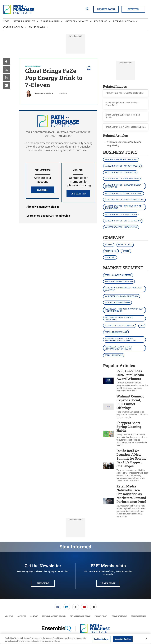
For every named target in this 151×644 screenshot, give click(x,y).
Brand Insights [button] (50, 21)
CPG (142, 326)
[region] (75, 639)
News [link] (6, 21)
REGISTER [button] (43, 190)
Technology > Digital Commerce (120, 326)
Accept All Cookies (123, 639)
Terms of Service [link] (119, 616)
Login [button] (43, 207)
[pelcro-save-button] (88, 68)
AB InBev (109, 245)
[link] (6, 61)
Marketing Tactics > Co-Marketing (121, 215)
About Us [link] (9, 616)
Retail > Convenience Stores (118, 275)
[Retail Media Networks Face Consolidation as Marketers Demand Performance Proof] (108, 501)
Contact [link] (34, 616)
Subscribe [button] (43, 583)
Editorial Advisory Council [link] (54, 616)
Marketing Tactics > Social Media (120, 172)
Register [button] (133, 9)
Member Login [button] (106, 9)
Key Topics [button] (101, 21)
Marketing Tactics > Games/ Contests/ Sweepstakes (123, 186)
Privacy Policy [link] (101, 616)
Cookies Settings (138, 616)
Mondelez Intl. (125, 245)
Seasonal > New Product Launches (121, 160)
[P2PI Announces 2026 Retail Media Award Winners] (108, 381)
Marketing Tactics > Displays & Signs (122, 179)
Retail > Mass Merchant (116, 332)
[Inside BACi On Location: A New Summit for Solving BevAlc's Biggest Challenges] (108, 465)
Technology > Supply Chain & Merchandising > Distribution (118, 348)
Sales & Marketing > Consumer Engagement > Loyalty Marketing (120, 339)
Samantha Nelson (44, 93)
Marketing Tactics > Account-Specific (122, 166)
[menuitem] (8, 21)
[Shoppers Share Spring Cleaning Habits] (108, 434)
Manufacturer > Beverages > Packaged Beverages (123, 289)
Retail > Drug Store (114, 355)
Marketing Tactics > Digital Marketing (123, 221)
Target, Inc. (110, 257)
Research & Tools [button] (124, 21)
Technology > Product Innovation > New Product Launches (124, 310)
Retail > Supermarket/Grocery (119, 282)
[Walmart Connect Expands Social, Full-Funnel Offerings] (108, 406)
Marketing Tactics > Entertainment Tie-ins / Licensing (123, 207)
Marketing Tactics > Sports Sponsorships (124, 200)
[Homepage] (19, 9)
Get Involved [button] (37, 27)
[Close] (146, 639)
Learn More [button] (108, 583)
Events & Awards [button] (13, 27)
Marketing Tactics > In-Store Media (121, 227)
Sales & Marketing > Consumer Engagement (119, 318)
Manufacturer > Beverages (117, 303)
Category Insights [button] (77, 21)
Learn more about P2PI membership (48, 216)
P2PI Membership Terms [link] (80, 616)
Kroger (126, 251)
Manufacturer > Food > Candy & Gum (122, 296)
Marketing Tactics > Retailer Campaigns (123, 193)
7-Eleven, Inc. (111, 251)
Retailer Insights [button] (24, 21)
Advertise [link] (22, 616)
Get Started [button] (78, 194)
